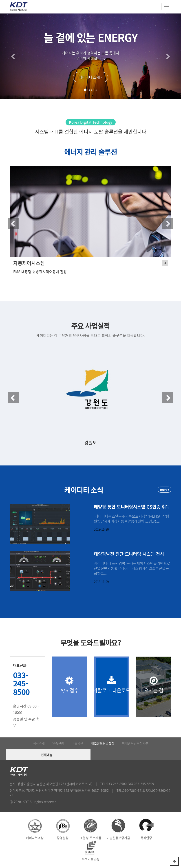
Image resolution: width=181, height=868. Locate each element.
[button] (14, 56)
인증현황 (58, 743)
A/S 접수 (70, 685)
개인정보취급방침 (103, 743)
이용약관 (77, 743)
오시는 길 (154, 685)
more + (164, 490)
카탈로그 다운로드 (112, 685)
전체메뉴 (49, 755)
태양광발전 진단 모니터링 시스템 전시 (129, 554)
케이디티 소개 (90, 77)
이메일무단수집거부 (135, 743)
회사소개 (39, 743)
